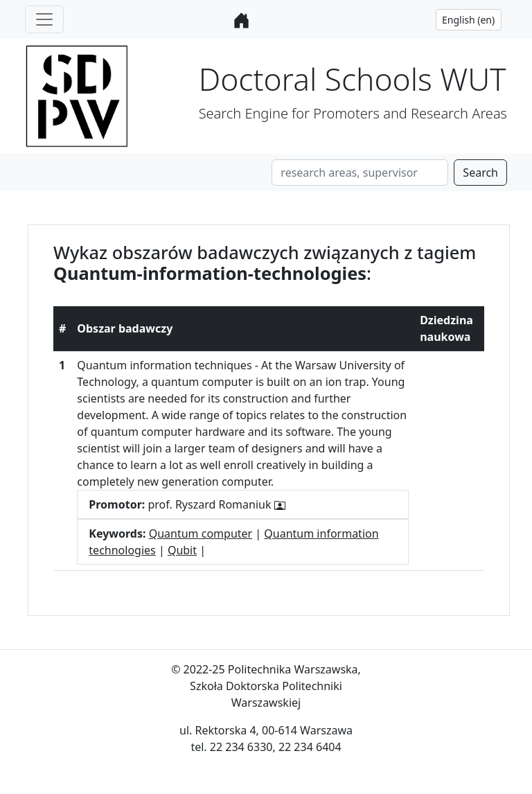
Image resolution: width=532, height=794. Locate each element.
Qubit (182, 550)
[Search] (360, 173)
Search (480, 173)
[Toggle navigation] (44, 19)
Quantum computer (201, 533)
